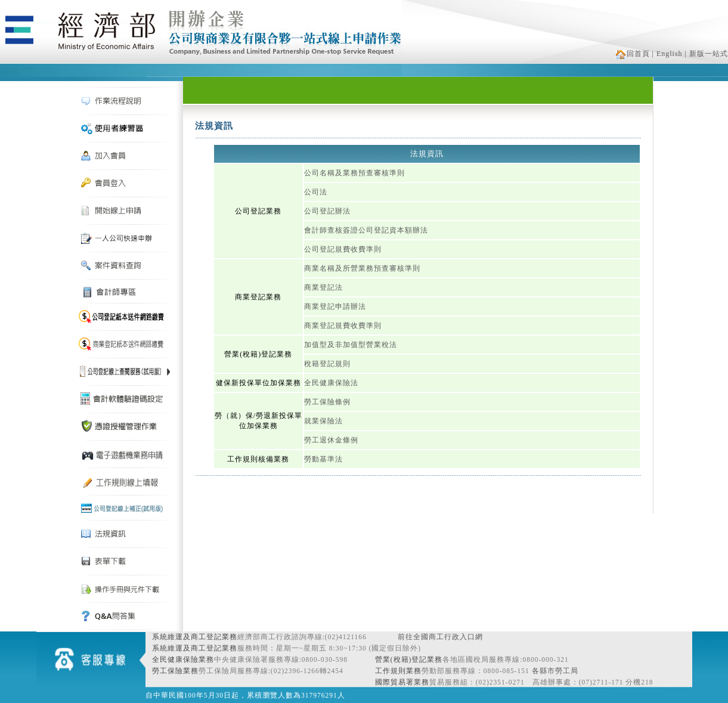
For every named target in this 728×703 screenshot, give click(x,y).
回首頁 (633, 54)
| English (667, 54)
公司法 (316, 192)
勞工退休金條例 (331, 440)
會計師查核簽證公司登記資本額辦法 (366, 230)
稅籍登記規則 (327, 364)
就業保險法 (323, 421)
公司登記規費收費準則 (343, 249)
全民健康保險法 (331, 383)
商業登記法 (323, 287)
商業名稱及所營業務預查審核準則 (362, 268)
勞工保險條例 (327, 402)
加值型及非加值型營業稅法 (351, 345)
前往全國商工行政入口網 (440, 637)
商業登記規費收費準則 (343, 326)
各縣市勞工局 (555, 671)
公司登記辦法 (327, 211)
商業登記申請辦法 (335, 306)
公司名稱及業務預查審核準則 (354, 173)
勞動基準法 (323, 459)
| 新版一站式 (707, 54)
